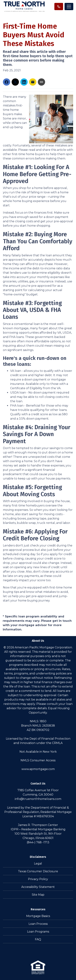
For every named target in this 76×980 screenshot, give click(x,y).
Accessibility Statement (38, 887)
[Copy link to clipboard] (41, 82)
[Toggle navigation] (69, 7)
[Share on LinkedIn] (24, 82)
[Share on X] (15, 82)
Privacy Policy (38, 879)
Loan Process (38, 924)
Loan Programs (38, 932)
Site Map (38, 895)
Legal (38, 864)
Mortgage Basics (38, 916)
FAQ (38, 939)
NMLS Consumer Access (38, 760)
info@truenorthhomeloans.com (38, 799)
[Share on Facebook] (7, 82)
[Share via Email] (33, 82)
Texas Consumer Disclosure (38, 871)
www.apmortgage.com (38, 769)
